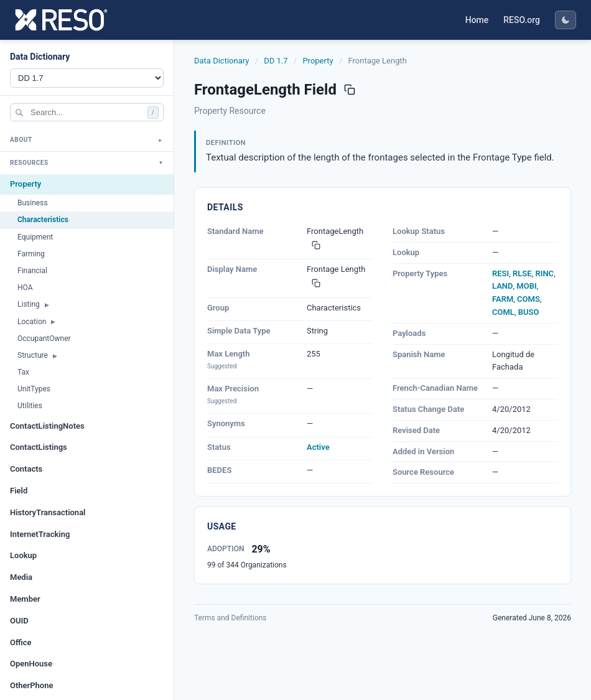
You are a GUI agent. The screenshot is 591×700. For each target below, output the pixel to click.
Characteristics (43, 220)
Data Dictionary (221, 61)
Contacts (26, 469)
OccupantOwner (44, 338)
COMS (528, 299)
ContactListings (39, 447)
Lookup (23, 555)
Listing (29, 304)
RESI (500, 273)
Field (19, 491)
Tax (23, 372)
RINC (544, 273)
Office (21, 642)
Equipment (35, 237)
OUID (19, 621)
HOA (25, 287)
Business (33, 203)
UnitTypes (34, 389)
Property (26, 184)
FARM (503, 299)
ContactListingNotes (47, 426)
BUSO (529, 312)
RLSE (522, 273)
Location (32, 322)
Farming (31, 254)
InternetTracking (40, 534)
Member (25, 599)
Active (318, 447)
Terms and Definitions (230, 618)
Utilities (30, 406)
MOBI (526, 286)
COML (503, 312)
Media (21, 577)
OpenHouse (31, 664)
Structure (33, 355)
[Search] (87, 112)
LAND (503, 286)
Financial (32, 271)
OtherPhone (31, 685)
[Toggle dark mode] (565, 20)
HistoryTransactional (48, 512)
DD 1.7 (276, 61)
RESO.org (522, 20)
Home (477, 20)
